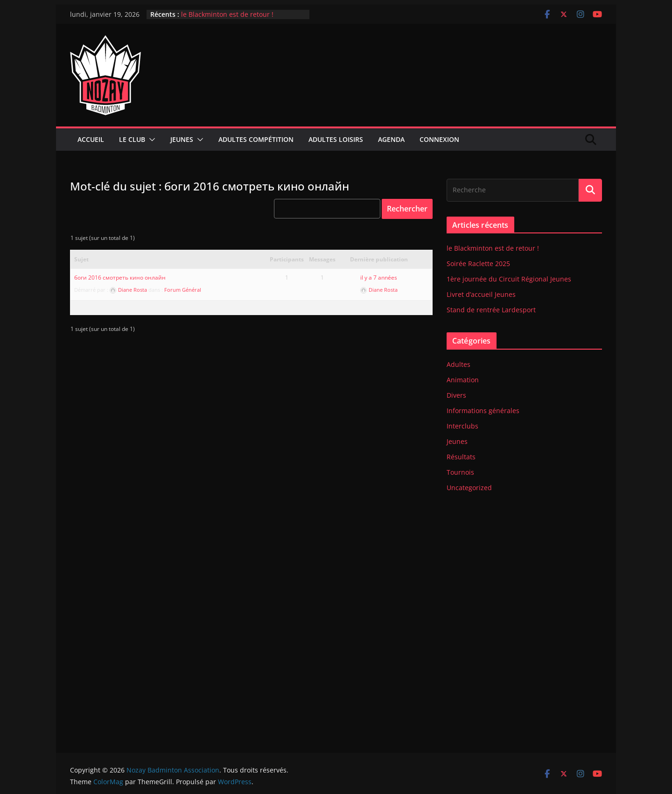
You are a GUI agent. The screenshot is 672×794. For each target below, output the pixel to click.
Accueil (91, 139)
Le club (132, 139)
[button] (150, 140)
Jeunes (182, 139)
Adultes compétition (256, 139)
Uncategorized (469, 488)
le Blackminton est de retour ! (227, 14)
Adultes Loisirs (336, 139)
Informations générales (483, 411)
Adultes (458, 364)
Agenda (391, 139)
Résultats (461, 457)
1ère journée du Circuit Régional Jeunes (509, 279)
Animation (463, 380)
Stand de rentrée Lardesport (491, 310)
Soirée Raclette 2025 (478, 263)
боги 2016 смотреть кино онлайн (120, 278)
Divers (456, 395)
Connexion (439, 139)
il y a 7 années (379, 278)
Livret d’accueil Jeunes (481, 294)
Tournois (460, 472)
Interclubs (462, 426)
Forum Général (183, 290)
